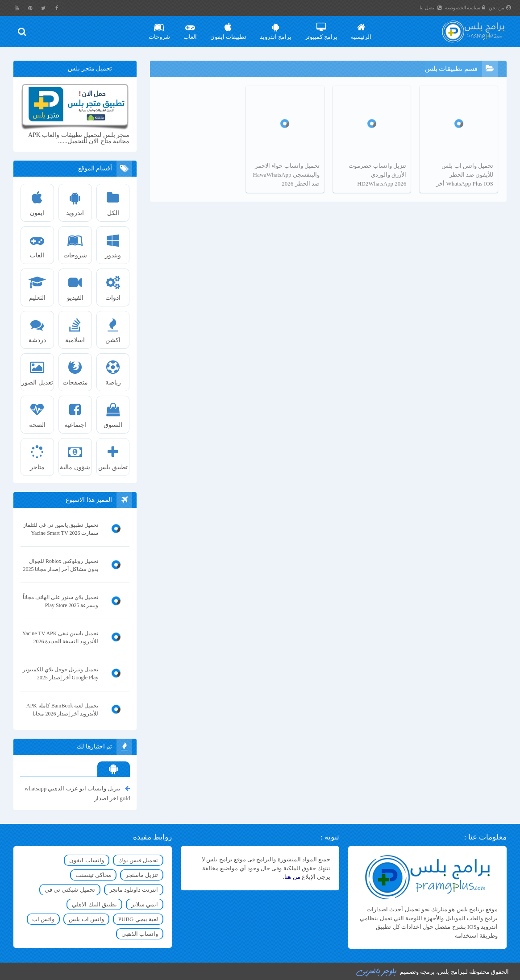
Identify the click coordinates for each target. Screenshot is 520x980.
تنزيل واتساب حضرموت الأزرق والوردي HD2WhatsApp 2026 (378, 175)
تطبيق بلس (113, 455)
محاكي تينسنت (93, 875)
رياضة (113, 370)
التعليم (37, 285)
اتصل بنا (431, 8)
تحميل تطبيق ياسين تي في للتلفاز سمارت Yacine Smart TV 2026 (61, 529)
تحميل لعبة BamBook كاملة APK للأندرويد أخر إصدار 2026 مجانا (62, 710)
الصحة (37, 412)
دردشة (37, 327)
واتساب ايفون (86, 860)
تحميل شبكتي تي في (70, 890)
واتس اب (43, 919)
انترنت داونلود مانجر (134, 890)
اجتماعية (75, 412)
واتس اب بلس (86, 919)
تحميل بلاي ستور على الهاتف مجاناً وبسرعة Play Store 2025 (60, 601)
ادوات (113, 285)
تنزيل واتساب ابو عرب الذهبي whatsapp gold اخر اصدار (77, 793)
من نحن (500, 8)
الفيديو (75, 285)
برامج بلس (451, 972)
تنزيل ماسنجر (142, 875)
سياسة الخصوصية (465, 8)
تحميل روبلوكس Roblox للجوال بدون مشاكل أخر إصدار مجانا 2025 (60, 565)
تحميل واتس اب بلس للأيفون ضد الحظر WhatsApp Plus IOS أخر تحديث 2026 (465, 175)
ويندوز (113, 243)
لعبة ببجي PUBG (138, 919)
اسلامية (75, 327)
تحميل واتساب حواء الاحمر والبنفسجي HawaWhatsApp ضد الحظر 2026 (286, 175)
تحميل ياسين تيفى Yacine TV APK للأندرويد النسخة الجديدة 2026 (60, 637)
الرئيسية (361, 28)
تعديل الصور (37, 370)
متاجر (37, 455)
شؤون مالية (75, 455)
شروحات (159, 28)
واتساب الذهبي (140, 934)
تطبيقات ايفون (228, 28)
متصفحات (75, 370)
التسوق (113, 412)
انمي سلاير (145, 904)
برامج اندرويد (276, 28)
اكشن (113, 327)
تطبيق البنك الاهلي (94, 904)
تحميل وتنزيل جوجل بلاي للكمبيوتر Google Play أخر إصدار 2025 (60, 674)
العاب (190, 28)
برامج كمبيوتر (321, 28)
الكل (113, 200)
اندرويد (75, 200)
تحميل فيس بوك (138, 860)
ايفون (37, 200)
